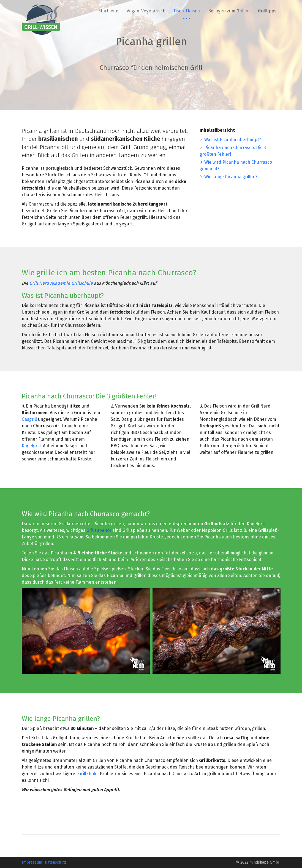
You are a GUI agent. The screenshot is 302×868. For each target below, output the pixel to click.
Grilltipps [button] (267, 11)
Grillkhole (88, 774)
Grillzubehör (99, 530)
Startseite (108, 11)
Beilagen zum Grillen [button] (229, 11)
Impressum (32, 862)
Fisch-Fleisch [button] (187, 11)
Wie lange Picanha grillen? (231, 177)
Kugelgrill (31, 446)
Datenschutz (56, 862)
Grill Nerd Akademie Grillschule (61, 283)
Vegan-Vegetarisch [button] (146, 11)
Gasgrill (29, 419)
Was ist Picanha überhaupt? (233, 140)
